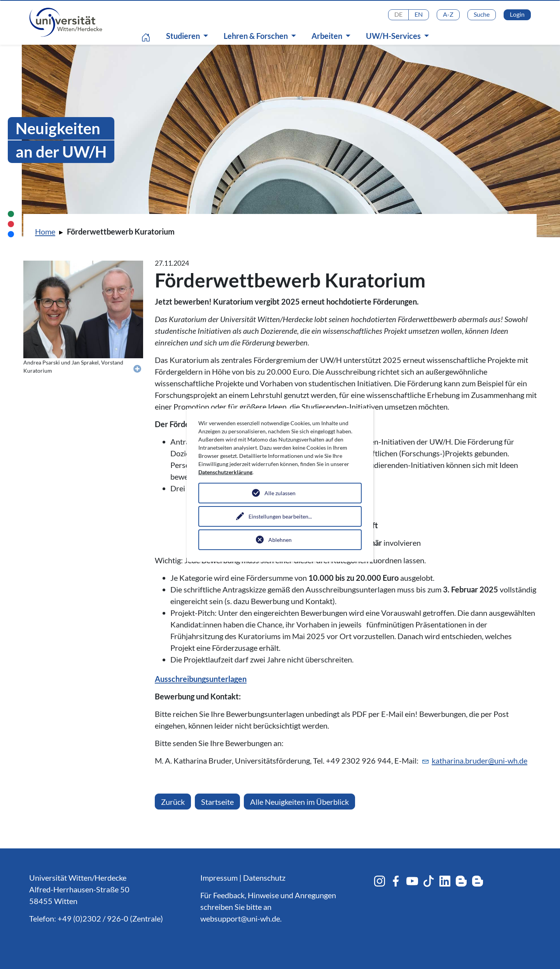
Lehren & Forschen (256, 36)
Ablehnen (280, 540)
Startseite (217, 802)
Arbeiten (328, 36)
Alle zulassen (280, 493)
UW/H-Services (394, 36)
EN (419, 14)
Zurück (173, 802)
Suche (482, 14)
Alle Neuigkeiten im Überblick (299, 802)
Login (517, 14)
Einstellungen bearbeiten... (280, 516)
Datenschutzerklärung (225, 472)
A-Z (448, 14)
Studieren (184, 36)
